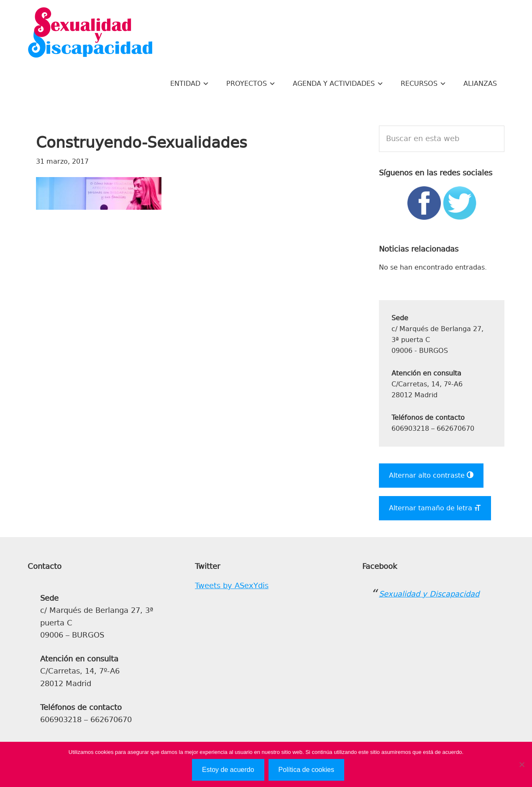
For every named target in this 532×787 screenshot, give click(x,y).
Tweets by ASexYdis (232, 586)
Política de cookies (306, 770)
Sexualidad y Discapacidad (90, 33)
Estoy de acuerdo (228, 770)
